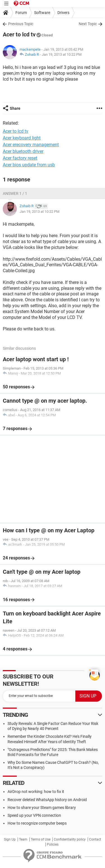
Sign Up (10, 839)
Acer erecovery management (31, 145)
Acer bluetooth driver (23, 151)
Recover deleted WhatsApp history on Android (47, 800)
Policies (53, 844)
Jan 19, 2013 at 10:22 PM (62, 54)
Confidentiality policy (70, 839)
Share (15, 108)
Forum (21, 13)
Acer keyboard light (22, 138)
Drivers (63, 13)
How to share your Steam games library (42, 808)
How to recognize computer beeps (37, 823)
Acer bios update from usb (29, 165)
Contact (95, 839)
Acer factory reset (20, 158)
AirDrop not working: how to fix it (36, 792)
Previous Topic (21, 24)
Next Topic (88, 24)
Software (42, 13)
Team (23, 839)
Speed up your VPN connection (34, 815)
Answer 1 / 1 (15, 193)
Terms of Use (41, 839)
